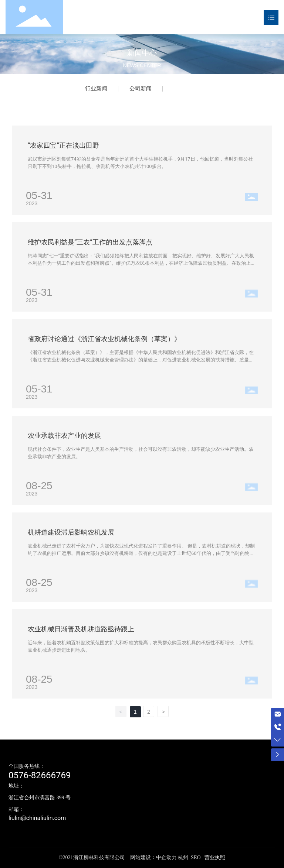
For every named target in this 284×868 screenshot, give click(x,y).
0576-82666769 (40, 775)
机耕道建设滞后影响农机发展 (71, 532)
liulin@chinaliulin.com (37, 818)
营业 (209, 857)
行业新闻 (96, 89)
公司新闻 (141, 89)
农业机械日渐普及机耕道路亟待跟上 (81, 629)
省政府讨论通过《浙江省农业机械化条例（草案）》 (104, 339)
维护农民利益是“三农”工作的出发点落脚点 (90, 242)
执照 (220, 857)
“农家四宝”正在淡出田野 (63, 145)
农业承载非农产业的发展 (64, 435)
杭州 (183, 857)
